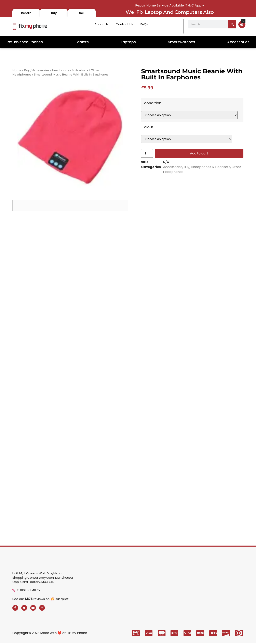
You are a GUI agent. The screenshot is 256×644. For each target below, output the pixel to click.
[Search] (232, 24)
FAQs (144, 24)
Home (17, 70)
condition (153, 117)
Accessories (238, 42)
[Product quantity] (147, 167)
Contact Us (124, 24)
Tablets (82, 42)
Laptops (128, 42)
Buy (27, 70)
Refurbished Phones (25, 42)
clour (149, 141)
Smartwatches (181, 42)
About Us (102, 24)
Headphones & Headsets (70, 70)
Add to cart (199, 167)
